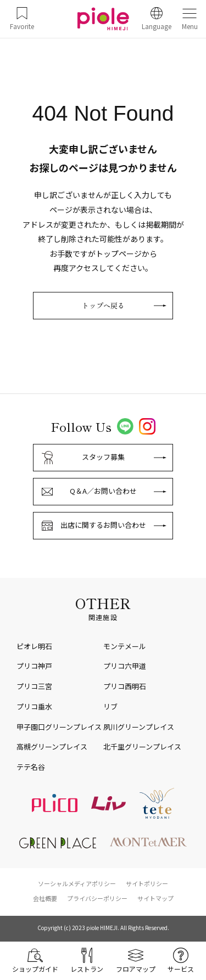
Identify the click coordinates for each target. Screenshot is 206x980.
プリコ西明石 (125, 686)
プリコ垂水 (34, 706)
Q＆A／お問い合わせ (103, 491)
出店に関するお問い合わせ (103, 525)
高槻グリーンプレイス (52, 747)
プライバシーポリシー (97, 898)
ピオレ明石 (34, 646)
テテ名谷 (31, 767)
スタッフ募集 (103, 457)
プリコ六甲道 (125, 666)
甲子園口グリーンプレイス (59, 727)
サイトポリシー (147, 883)
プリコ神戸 (34, 666)
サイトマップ (155, 898)
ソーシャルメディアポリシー (77, 883)
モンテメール (125, 646)
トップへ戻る (103, 305)
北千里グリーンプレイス (142, 747)
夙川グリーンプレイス (139, 727)
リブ (110, 706)
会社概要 (45, 898)
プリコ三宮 (34, 686)
